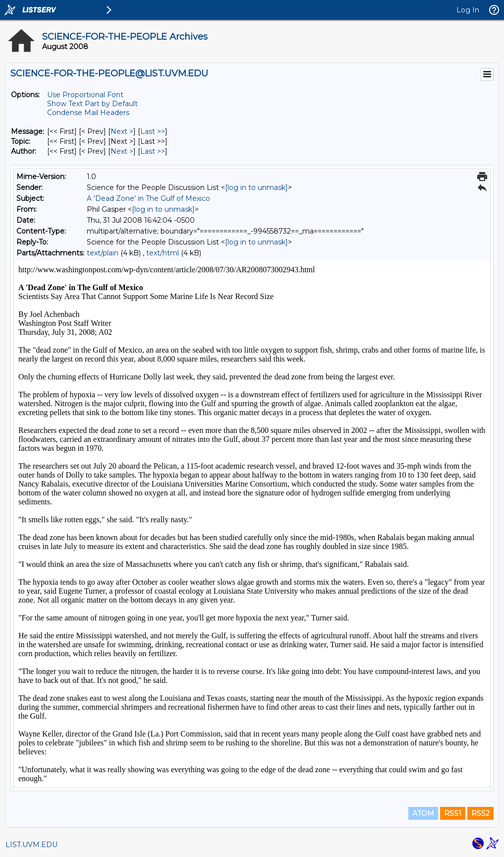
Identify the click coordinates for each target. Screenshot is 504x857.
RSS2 (480, 813)
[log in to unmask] (256, 187)
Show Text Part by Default (92, 104)
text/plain (103, 253)
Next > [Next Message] (122, 131)
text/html (163, 253)
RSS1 (453, 813)
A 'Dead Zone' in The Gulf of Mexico (148, 198)
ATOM (423, 813)
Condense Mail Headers (88, 113)
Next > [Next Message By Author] (122, 151)
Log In (468, 10)
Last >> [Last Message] (153, 131)
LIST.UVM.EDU (31, 845)
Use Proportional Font (85, 95)
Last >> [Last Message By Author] (153, 151)
